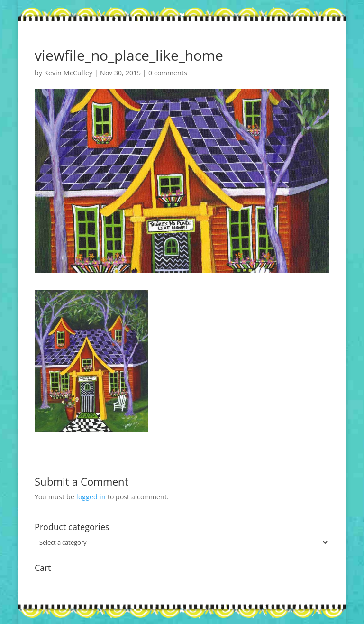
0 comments (168, 73)
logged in (91, 497)
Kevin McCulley (68, 73)
